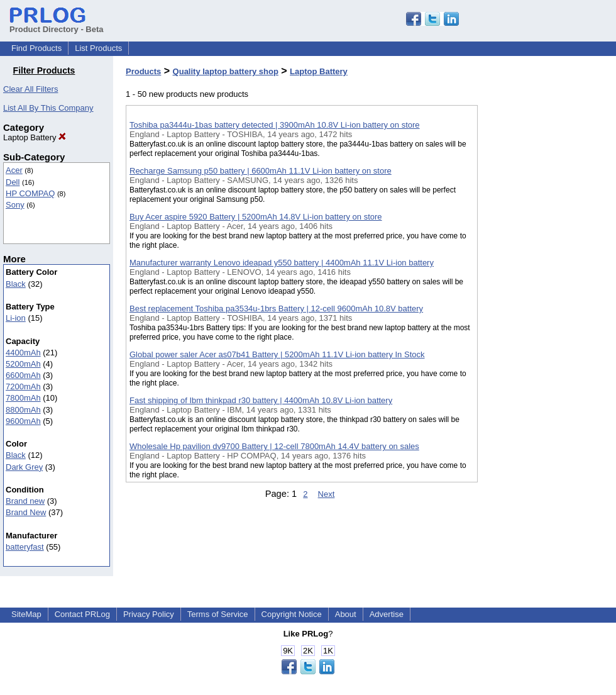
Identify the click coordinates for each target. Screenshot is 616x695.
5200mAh (23, 364)
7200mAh (23, 386)
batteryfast (25, 547)
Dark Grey (24, 467)
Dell (13, 182)
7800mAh (23, 398)
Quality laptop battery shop (226, 71)
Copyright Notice (292, 614)
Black (16, 284)
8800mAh (23, 410)
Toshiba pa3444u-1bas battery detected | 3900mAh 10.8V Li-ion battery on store (275, 125)
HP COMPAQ (30, 193)
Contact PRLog (82, 614)
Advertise (387, 614)
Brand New (26, 512)
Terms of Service (218, 614)
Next (327, 494)
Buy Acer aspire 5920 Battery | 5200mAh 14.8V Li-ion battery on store (256, 217)
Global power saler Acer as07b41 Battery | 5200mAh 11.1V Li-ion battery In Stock (277, 354)
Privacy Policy (149, 614)
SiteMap (26, 614)
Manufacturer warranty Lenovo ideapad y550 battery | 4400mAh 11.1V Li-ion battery (282, 263)
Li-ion (16, 318)
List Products (98, 48)
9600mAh (23, 421)
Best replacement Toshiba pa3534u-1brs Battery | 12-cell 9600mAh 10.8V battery (276, 309)
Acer (14, 170)
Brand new (25, 501)
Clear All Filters (30, 89)
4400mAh (23, 353)
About (346, 614)
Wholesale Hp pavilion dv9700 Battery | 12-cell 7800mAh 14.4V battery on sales (274, 446)
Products (143, 71)
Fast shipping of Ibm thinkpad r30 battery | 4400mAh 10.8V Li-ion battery (261, 400)
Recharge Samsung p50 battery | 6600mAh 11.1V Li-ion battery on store (261, 171)
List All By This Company (48, 108)
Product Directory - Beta (57, 25)
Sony (15, 205)
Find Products (36, 48)
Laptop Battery (35, 137)
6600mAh (23, 375)
